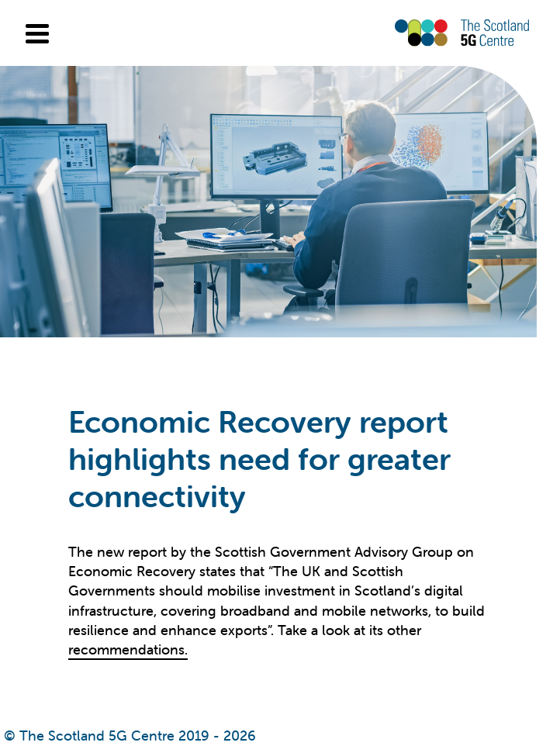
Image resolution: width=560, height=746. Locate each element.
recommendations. (128, 649)
